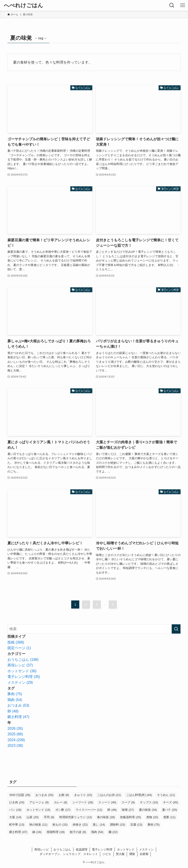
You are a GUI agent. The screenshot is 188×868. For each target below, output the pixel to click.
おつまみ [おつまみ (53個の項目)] (44, 795)
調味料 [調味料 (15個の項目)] (118, 825)
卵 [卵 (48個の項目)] (112, 810)
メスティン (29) (20, 682)
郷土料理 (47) (18, 717)
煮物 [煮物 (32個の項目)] (152, 817)
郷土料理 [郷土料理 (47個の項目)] (18, 832)
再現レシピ (42, 849)
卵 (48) (13, 711)
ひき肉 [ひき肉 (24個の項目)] (17, 802)
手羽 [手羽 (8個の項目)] (49, 817)
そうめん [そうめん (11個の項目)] (166, 795)
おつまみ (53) (18, 705)
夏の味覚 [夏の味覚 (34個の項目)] (148, 810)
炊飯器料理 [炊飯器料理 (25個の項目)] (131, 817)
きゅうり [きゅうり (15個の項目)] (83, 795)
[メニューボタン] (183, 5)
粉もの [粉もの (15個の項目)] (60, 825)
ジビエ (107, 854)
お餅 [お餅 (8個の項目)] (64, 795)
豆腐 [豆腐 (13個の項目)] (136, 825)
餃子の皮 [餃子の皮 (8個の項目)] (78, 832)
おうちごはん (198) (23, 660)
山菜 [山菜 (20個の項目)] (33, 817)
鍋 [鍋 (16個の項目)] (37, 832)
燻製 (132, 854)
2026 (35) (15, 728)
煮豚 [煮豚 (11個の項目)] (169, 817)
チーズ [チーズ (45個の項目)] (171, 802)
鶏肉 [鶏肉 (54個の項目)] (97, 832)
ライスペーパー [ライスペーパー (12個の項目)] (89, 810)
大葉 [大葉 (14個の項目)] (15, 817)
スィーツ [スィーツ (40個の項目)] (107, 802)
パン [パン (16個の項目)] (15, 810)
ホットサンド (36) (22, 671)
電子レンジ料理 (102, 849)
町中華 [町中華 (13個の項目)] (17, 825)
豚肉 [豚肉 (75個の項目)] (154, 825)
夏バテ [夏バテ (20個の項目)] (170, 810)
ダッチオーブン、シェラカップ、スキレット (69, 854)
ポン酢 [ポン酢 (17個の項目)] (63, 810)
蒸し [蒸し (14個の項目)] (99, 825)
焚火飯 (120, 854)
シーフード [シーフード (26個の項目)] (83, 802)
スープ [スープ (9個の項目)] (128, 802)
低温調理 (82, 849)
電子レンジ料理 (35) (24, 677)
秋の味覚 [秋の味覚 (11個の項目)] (38, 825)
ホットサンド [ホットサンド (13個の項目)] (38, 810)
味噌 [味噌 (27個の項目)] (128, 810)
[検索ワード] (94, 629)
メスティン (146, 849)
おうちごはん (62, 849)
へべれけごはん (23, 5)
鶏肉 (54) (15, 700)
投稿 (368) (16, 642)
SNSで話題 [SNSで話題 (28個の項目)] (20, 795)
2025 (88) (15, 734)
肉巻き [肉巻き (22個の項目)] (80, 825)
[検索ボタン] (172, 5)
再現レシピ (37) (20, 665)
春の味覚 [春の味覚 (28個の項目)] (106, 817)
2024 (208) (16, 740)
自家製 (144, 854)
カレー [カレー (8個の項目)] (61, 802)
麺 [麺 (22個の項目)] (113, 832)
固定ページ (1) (19, 648)
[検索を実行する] (176, 629)
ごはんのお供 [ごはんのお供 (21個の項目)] (109, 795)
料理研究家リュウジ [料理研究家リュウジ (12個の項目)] (76, 817)
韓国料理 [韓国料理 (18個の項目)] (56, 832)
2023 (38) (15, 746)
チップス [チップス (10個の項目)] (149, 802)
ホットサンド (126, 849)
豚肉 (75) (15, 694)
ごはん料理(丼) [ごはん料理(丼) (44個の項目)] (139, 795)
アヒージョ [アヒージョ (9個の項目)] (39, 802)
